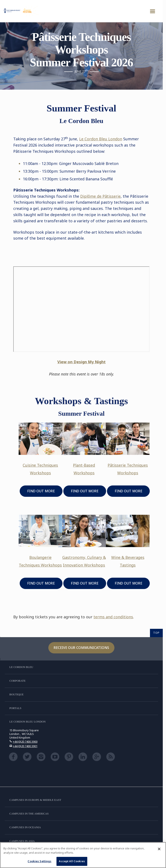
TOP (156, 633)
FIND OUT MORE (41, 491)
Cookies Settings (39, 861)
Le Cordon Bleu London (101, 139)
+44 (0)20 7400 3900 (25, 742)
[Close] (159, 849)
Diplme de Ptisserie (100, 196)
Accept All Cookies (72, 861)
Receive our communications (81, 648)
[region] (83, 855)
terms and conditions (113, 617)
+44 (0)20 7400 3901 (25, 746)
